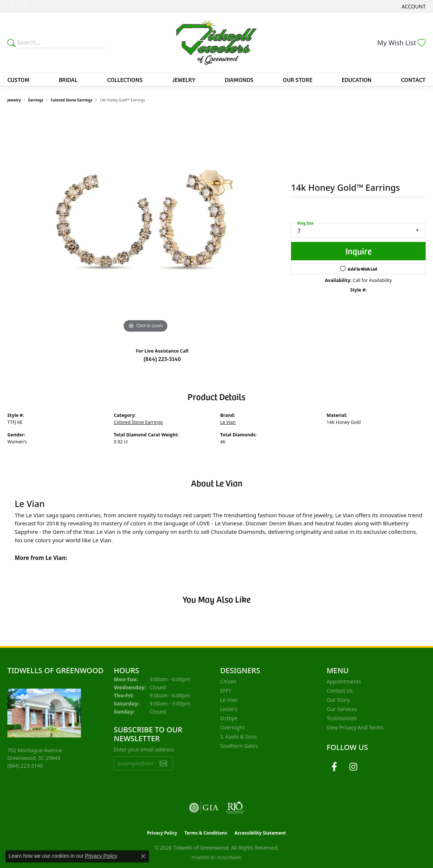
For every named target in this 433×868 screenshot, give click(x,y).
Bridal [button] (68, 79)
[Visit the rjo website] (235, 808)
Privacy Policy (162, 833)
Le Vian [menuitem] (229, 700)
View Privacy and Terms (355, 727)
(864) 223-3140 (162, 358)
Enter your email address (144, 749)
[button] (413, 6)
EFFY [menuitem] (226, 691)
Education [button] (357, 79)
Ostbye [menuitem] (229, 718)
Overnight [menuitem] (233, 727)
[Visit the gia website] (204, 808)
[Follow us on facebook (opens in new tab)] (12, 7)
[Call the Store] (25, 766)
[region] (146, 224)
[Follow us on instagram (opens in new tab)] (24, 7)
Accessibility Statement (260, 833)
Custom (18, 79)
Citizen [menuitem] (228, 681)
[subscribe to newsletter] (163, 763)
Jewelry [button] (184, 79)
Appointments (344, 681)
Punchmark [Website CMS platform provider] (229, 858)
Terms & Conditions (206, 833)
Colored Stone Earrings (72, 100)
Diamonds (239, 79)
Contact (413, 79)
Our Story (338, 700)
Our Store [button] (298, 79)
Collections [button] (125, 79)
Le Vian (228, 422)
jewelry (14, 100)
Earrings (36, 100)
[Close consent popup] (143, 856)
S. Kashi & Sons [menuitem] (239, 737)
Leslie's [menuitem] (229, 709)
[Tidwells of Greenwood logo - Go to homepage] (217, 43)
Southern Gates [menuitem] (239, 746)
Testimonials (342, 718)
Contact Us (340, 691)
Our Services (342, 709)
